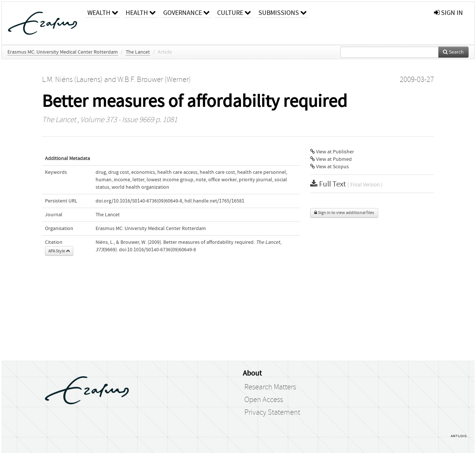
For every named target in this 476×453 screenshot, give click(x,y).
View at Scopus (329, 167)
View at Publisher (332, 152)
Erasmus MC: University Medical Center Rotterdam (63, 52)
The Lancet (138, 52)
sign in (448, 13)
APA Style (59, 251)
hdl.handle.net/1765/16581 (214, 201)
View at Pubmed (331, 159)
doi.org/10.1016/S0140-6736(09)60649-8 (139, 201)
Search (453, 52)
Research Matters (270, 387)
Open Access (264, 400)
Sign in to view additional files (344, 213)
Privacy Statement (272, 412)
